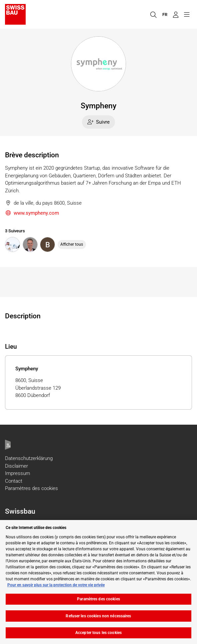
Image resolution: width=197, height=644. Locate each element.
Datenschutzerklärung (29, 458)
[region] (98, 582)
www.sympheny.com (32, 213)
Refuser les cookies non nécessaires (98, 616)
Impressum (17, 473)
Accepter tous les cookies (98, 633)
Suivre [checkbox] (99, 122)
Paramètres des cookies (31, 488)
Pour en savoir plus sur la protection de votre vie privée (56, 585)
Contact (14, 481)
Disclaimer (16, 466)
